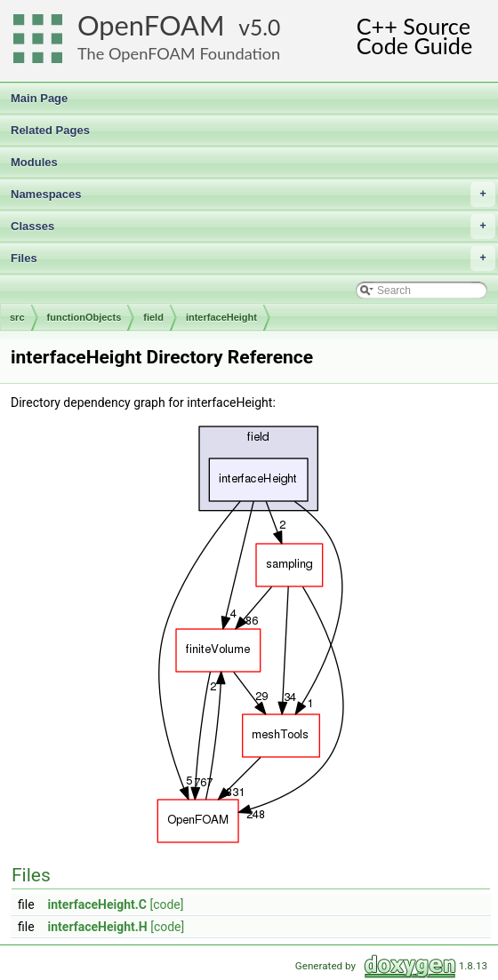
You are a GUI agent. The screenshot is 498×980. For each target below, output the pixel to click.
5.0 (265, 27)
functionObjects (84, 317)
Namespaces (253, 195)
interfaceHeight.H (98, 927)
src (17, 317)
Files (253, 259)
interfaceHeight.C (97, 904)
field (153, 317)
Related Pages (50, 130)
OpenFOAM (151, 25)
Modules (34, 162)
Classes (253, 227)
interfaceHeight (221, 317)
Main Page (39, 98)
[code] (166, 904)
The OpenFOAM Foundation (179, 53)
